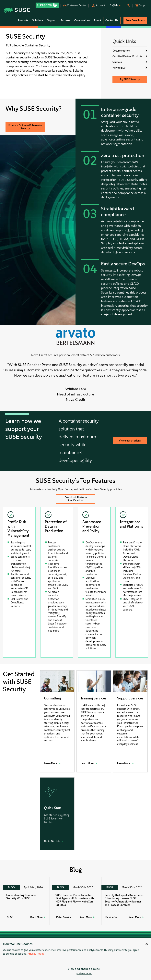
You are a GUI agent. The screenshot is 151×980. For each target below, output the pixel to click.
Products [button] (23, 20)
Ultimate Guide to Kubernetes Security (25, 127)
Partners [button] (65, 20)
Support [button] (52, 20)
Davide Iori (112, 917)
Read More (36, 917)
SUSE (10, 917)
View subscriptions (130, 441)
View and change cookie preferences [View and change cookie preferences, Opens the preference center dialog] (84, 971)
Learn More (51, 763)
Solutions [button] (38, 20)
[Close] (147, 944)
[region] (75, 959)
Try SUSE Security (130, 79)
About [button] (97, 20)
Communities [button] (82, 20)
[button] (48, 4)
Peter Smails (64, 917)
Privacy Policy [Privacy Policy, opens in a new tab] (36, 954)
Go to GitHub (52, 841)
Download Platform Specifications (76, 499)
